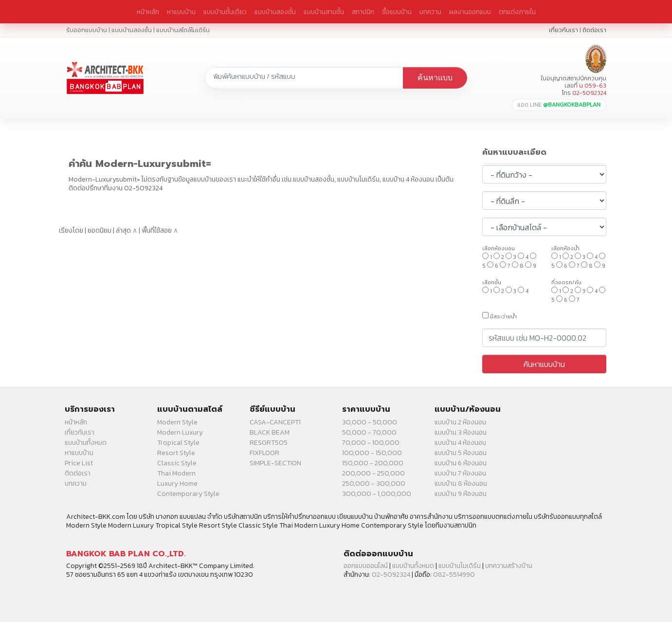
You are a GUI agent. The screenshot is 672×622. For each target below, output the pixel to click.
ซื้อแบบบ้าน (397, 12)
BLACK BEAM (270, 432)
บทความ (430, 12)
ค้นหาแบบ (435, 78)
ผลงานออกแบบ (470, 12)
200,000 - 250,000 (373, 473)
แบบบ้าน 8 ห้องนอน (461, 484)
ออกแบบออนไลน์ (366, 566)
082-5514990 (454, 575)
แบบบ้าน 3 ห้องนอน (461, 432)
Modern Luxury (180, 432)
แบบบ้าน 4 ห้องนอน (460, 443)
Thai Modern (176, 473)
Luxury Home (177, 484)
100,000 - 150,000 (372, 453)
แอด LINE (559, 105)
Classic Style (177, 463)
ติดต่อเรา (594, 30)
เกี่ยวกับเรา (563, 30)
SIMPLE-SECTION (275, 463)
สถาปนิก (363, 12)
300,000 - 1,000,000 (377, 494)
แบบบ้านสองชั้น (275, 12)
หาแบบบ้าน (181, 12)
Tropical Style (178, 443)
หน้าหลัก (148, 12)
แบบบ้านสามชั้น (324, 12)
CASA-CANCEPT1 (275, 422)
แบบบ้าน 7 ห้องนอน (460, 473)
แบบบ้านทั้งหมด (86, 443)
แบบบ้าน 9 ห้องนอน (461, 494)
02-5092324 (391, 575)
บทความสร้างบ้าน (509, 566)
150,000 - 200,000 (373, 463)
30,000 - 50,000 (370, 422)
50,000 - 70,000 (369, 432)
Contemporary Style (188, 494)
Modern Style (177, 422)
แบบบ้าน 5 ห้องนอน (461, 453)
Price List (79, 463)
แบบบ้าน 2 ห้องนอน (460, 422)
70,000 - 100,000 (371, 443)
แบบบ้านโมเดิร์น (460, 566)
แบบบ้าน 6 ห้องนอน (461, 463)
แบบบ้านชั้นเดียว (225, 12)
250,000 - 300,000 (374, 484)
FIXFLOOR (264, 453)
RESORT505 (269, 443)
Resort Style (176, 453)
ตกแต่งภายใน (517, 12)
